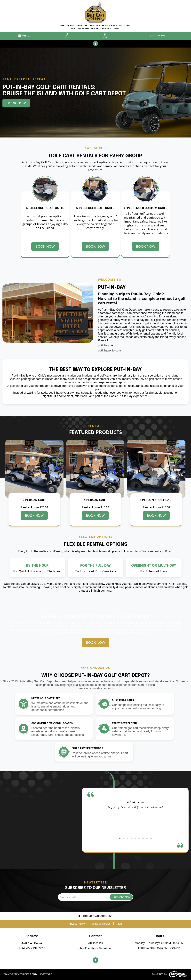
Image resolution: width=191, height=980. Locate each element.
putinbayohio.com (109, 350)
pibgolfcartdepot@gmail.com (95, 948)
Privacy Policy (77, 924)
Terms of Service (100, 924)
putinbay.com (107, 345)
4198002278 (95, 943)
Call (67, 36)
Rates (119, 924)
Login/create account (95, 916)
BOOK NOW (34, 515)
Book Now (16, 103)
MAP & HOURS (158, 36)
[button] (120, 838)
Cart (105, 36)
